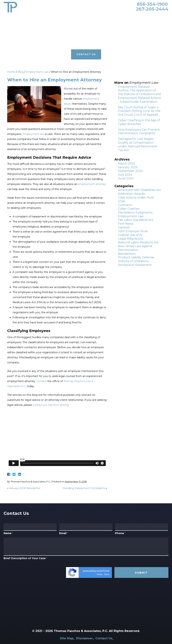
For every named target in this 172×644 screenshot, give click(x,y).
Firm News (126, 224)
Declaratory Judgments (135, 212)
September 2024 (130, 171)
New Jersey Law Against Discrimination (135, 248)
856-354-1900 (152, 4)
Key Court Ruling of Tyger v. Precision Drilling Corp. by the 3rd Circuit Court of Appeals (139, 111)
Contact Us (141, 17)
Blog (127, 17)
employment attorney (92, 184)
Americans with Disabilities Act (139, 190)
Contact (42, 381)
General (124, 227)
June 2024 (126, 178)
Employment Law (37, 72)
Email (64, 541)
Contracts (125, 205)
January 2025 (128, 167)
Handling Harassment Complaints (84, 488)
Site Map (67, 638)
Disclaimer (84, 638)
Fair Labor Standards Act (136, 220)
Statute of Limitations (133, 261)
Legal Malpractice (131, 239)
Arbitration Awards (131, 194)
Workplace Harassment (135, 265)
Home (27, 17)
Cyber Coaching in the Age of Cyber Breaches (139, 122)
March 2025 (127, 163)
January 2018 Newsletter (25, 488)
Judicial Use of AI (130, 235)
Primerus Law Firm (108, 17)
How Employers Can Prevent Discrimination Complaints (139, 132)
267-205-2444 (152, 9)
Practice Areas (62, 17)
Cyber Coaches (129, 209)
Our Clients (84, 17)
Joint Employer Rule (133, 231)
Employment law (33, 134)
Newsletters (127, 254)
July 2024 (125, 175)
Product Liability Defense (136, 257)
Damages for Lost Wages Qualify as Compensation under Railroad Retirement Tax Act (138, 144)
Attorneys (42, 17)
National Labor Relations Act (138, 242)
